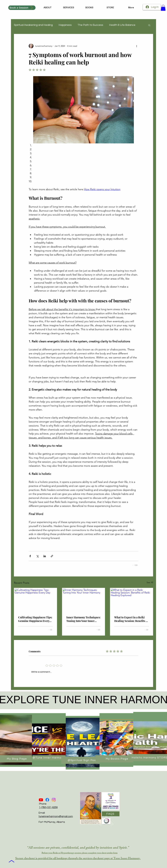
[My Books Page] (117, 759)
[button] (163, 8)
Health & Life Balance (122, 25)
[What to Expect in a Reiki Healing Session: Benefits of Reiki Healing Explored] (132, 600)
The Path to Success (90, 25)
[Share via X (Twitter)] (37, 556)
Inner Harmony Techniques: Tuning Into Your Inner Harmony (83, 619)
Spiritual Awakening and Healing (33, 25)
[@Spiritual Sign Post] (83, 760)
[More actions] (137, 46)
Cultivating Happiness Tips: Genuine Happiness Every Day (35, 619)
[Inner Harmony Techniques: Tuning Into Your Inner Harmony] (84, 600)
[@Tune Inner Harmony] (49, 758)
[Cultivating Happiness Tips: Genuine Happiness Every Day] (35, 600)
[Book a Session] (22, 8)
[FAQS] (111, 814)
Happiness (65, 25)
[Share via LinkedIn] (45, 556)
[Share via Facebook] (30, 556)
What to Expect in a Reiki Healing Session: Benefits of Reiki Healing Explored (131, 619)
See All (150, 582)
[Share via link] (52, 556)
